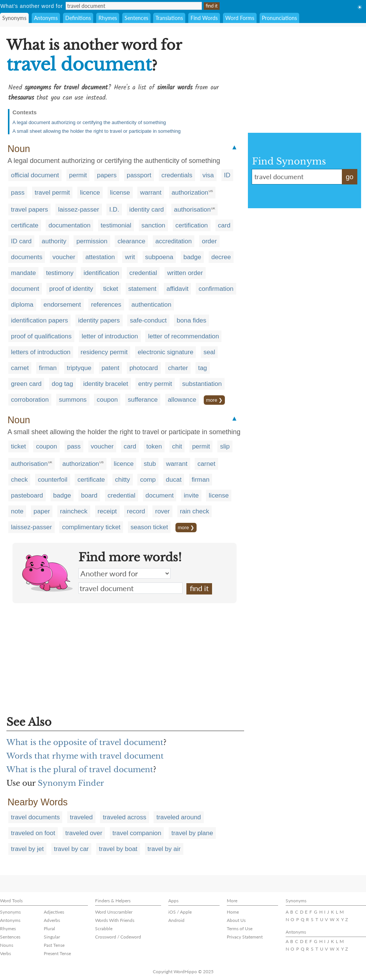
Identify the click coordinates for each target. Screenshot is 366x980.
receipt (107, 511)
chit (177, 446)
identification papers (39, 320)
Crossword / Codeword (118, 937)
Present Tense (57, 953)
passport (139, 175)
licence (90, 193)
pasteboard (27, 495)
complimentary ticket (91, 527)
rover (162, 511)
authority (54, 241)
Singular (52, 937)
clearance (131, 241)
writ (130, 257)
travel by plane (192, 833)
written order (185, 273)
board (89, 495)
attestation (100, 257)
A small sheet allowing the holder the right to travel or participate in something (97, 131)
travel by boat (118, 849)
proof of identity (71, 289)
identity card (147, 210)
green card (26, 384)
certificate (25, 225)
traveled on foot (33, 833)
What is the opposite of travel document (85, 742)
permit (78, 175)
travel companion (137, 833)
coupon (107, 400)
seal (209, 352)
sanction (153, 225)
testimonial (116, 225)
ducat (174, 480)
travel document (131, 588)
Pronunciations (279, 18)
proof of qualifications (41, 336)
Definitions (78, 18)
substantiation (202, 384)
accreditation (174, 241)
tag (203, 368)
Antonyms (46, 18)
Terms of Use (240, 929)
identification (101, 273)
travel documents (35, 817)
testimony (60, 273)
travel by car (72, 849)
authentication (151, 305)
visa (208, 175)
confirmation (216, 289)
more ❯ (214, 400)
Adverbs (52, 920)
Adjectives (54, 912)
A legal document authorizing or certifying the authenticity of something (89, 122)
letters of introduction (41, 352)
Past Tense (54, 945)
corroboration (30, 400)
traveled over (84, 833)
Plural (49, 929)
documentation (69, 225)
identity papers (99, 320)
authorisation (192, 210)
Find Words (204, 18)
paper (42, 511)
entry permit (155, 384)
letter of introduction (110, 336)
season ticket (149, 527)
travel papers (29, 210)
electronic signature (165, 352)
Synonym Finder (71, 783)
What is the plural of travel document (80, 770)
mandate (23, 273)
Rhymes (108, 18)
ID (227, 175)
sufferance (143, 400)
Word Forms (240, 18)
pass (18, 193)
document (25, 289)
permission (92, 241)
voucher (64, 257)
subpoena (159, 257)
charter (178, 368)
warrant (151, 193)
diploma (22, 305)
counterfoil (52, 480)
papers (107, 175)
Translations (169, 18)
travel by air (164, 849)
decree (221, 257)
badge (192, 257)
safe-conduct (148, 320)
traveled (81, 817)
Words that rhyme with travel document (85, 756)
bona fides (191, 320)
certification (192, 225)
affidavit (177, 289)
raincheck (74, 511)
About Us (236, 920)
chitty (123, 480)
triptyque (79, 368)
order (209, 241)
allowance (182, 400)
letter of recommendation (183, 336)
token (154, 446)
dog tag (62, 384)
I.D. (114, 210)
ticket (111, 289)
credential (143, 273)
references (106, 305)
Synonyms (14, 18)
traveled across (124, 817)
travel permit (52, 193)
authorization (190, 193)
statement (142, 289)
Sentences (136, 18)
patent (110, 368)
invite (191, 495)
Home (233, 912)
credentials (177, 175)
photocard (144, 368)
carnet (20, 368)
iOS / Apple (180, 912)
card (224, 225)
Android (176, 920)
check (19, 480)
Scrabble (104, 929)
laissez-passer (79, 210)
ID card (21, 241)
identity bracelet (105, 384)
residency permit (104, 352)
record (136, 511)
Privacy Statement (245, 937)
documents (27, 257)
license (120, 193)
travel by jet (27, 849)
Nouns (7, 945)
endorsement (62, 305)
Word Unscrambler (114, 912)
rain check (195, 511)
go (349, 177)
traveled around (178, 817)
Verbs (5, 953)
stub (150, 464)
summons (73, 400)
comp (148, 480)
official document (35, 175)
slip (225, 446)
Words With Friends (115, 920)
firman (48, 368)
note (17, 511)
